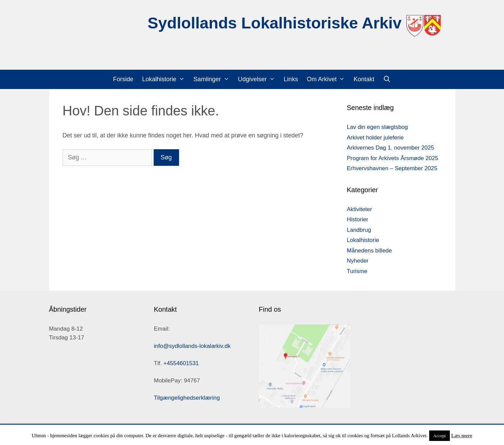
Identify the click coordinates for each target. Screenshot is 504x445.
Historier (358, 219)
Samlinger (213, 79)
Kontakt (364, 79)
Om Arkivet (328, 79)
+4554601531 (181, 363)
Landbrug (359, 230)
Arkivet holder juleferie (375, 138)
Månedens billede (369, 251)
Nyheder (358, 261)
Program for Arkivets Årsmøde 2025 (393, 158)
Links (291, 79)
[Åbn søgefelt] (387, 79)
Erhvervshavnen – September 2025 (392, 168)
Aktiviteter (360, 209)
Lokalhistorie (166, 79)
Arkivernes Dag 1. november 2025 (391, 148)
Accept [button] (440, 436)
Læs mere (462, 436)
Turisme (357, 271)
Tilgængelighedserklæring (187, 398)
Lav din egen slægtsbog (378, 127)
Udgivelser (259, 79)
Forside (123, 79)
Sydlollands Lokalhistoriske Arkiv (275, 23)
